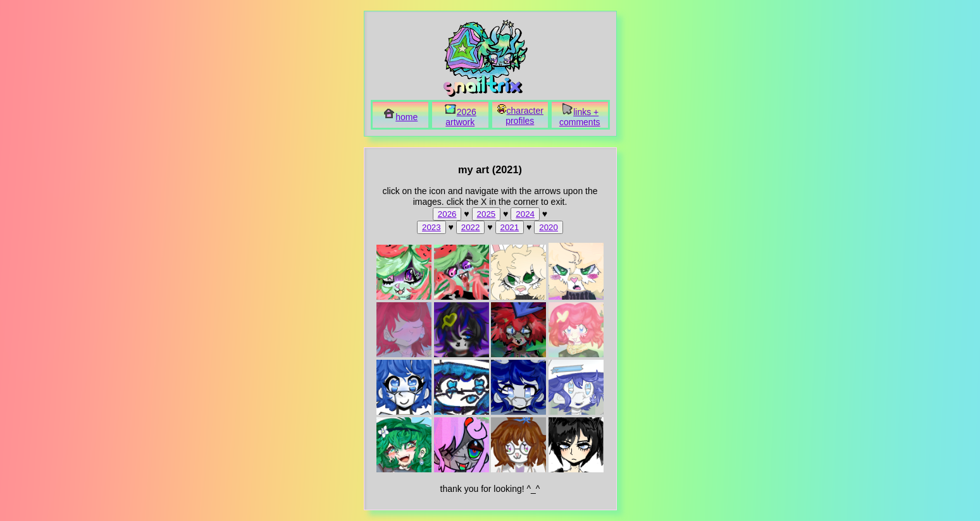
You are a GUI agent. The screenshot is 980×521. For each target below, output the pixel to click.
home (400, 117)
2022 (471, 227)
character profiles (520, 116)
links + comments (580, 117)
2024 (525, 214)
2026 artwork (460, 117)
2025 (487, 214)
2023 (431, 227)
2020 (549, 227)
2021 (510, 227)
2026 (447, 214)
